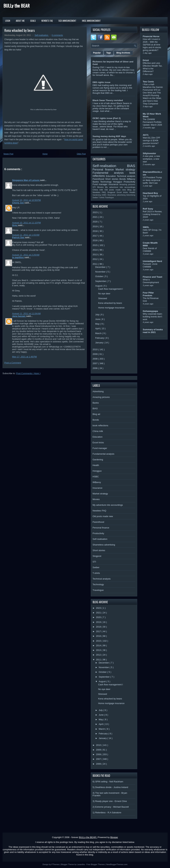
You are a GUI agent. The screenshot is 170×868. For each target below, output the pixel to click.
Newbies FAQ (100, 192)
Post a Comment (13, 363)
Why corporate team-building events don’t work (153, 317)
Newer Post (9, 154)
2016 (95, 240)
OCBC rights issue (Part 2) (107, 118)
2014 (95, 250)
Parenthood (99, 179)
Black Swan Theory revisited (108, 100)
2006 (95, 368)
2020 (95, 222)
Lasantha (81, 864)
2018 (95, 231)
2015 (95, 245)
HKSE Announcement (91, 21)
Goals (33, 21)
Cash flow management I (111, 289)
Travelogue (109, 198)
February (100, 338)
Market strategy (125, 170)
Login (8, 21)
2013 (95, 254)
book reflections (100, 425)
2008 (95, 359)
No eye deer (104, 294)
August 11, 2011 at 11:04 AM (26, 314)
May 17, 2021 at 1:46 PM (24, 357)
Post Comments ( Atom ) (28, 373)
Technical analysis (126, 176)
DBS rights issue (102, 82)
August (99, 286)
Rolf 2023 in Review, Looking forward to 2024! (153, 214)
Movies (101, 187)
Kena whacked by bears (20, 30)
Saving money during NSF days (109, 136)
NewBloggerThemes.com (117, 864)
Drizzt (146, 60)
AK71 (146, 135)
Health (132, 192)
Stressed (103, 298)
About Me (20, 21)
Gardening (97, 195)
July (98, 315)
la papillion (18, 257)
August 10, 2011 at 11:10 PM (27, 223)
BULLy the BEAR (17, 6)
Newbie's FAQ (47, 21)
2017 (95, 236)
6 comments (57, 35)
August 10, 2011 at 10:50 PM (27, 200)
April (98, 328)
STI (95, 187)
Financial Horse (151, 36)
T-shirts (102, 198)
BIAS (131, 166)
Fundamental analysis (111, 173)
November (101, 272)
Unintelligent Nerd (152, 261)
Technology (107, 182)
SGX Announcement (67, 21)
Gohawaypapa (150, 311)
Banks (97, 182)
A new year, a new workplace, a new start (151, 159)
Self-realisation (42, 35)
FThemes (56, 864)
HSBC (104, 195)
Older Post (81, 154)
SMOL (146, 227)
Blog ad (131, 190)
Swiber (96, 198)
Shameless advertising (117, 195)
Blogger (114, 837)
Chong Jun (18, 203)
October (100, 276)
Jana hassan (19, 316)
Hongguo (118, 182)
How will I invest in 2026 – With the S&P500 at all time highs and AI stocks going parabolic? (152, 45)
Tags (109, 53)
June (98, 319)
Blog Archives (123, 53)
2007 (95, 363)
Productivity (129, 182)
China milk (99, 190)
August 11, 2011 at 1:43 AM (26, 235)
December (101, 267)
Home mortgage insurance (111, 308)
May (98, 324)
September (101, 281)
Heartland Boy (150, 193)
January (100, 343)
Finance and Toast (153, 277)
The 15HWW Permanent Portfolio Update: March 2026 (152, 122)
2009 (95, 354)
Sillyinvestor (149, 153)
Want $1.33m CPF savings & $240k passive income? (152, 141)
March (99, 333)
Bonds (123, 179)
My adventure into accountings (120, 187)
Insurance (114, 184)
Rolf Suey (148, 209)
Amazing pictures (127, 184)
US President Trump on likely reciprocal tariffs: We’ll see (152, 180)
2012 (95, 259)
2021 (95, 217)
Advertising (131, 195)
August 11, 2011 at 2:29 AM (26, 255)
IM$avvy (131, 179)
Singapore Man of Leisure (26, 180)
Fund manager (101, 184)
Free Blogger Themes (96, 864)
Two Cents (148, 82)
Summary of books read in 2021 (153, 331)
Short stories (112, 179)
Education (111, 176)
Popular (97, 53)
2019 (95, 226)
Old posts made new (116, 190)
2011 (95, 264)
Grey (15, 225)
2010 (95, 349)
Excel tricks (123, 192)
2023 (95, 212)
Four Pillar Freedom (148, 294)
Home (45, 154)
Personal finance (104, 170)
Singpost (112, 192)
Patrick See (19, 237)
